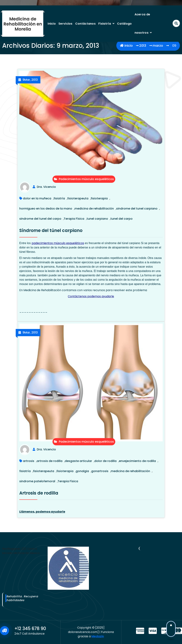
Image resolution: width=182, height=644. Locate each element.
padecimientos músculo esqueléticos (58, 243)
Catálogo (124, 24)
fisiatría (59, 198)
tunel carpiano (97, 219)
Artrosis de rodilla (39, 493)
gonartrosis (100, 471)
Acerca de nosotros (142, 24)
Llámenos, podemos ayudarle (42, 512)
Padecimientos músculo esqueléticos (84, 179)
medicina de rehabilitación (94, 209)
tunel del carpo (121, 219)
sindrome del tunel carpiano (137, 209)
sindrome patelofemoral (37, 481)
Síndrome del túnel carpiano (51, 230)
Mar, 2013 (30, 80)
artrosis (29, 461)
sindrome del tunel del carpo (40, 219)
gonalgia (82, 471)
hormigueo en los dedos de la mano (46, 209)
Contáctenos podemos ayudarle (91, 296)
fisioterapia (99, 198)
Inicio (52, 24)
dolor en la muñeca (37, 198)
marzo (158, 46)
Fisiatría (105, 24)
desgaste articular (78, 461)
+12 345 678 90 (30, 629)
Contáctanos (85, 24)
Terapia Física (74, 219)
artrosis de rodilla (50, 461)
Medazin (98, 636)
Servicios (65, 24)
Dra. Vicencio (46, 187)
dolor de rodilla (105, 461)
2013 (143, 46)
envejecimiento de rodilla (137, 461)
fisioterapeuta (78, 198)
